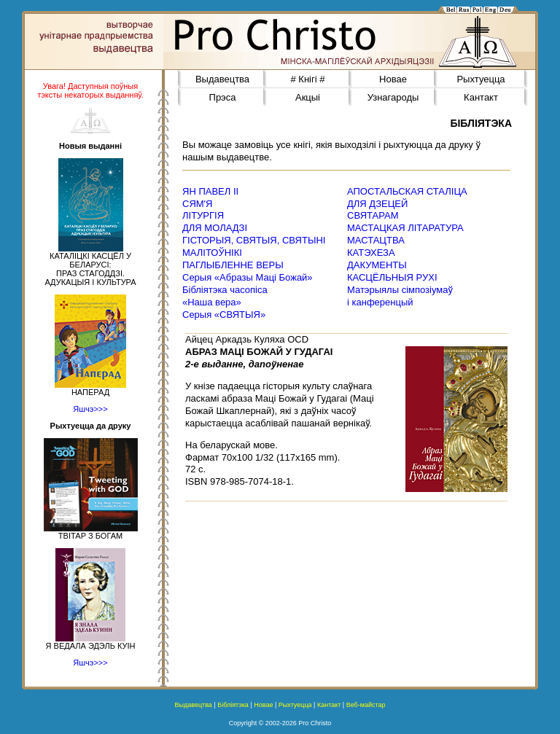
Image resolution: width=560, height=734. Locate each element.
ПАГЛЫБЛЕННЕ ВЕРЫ (233, 265)
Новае (393, 79)
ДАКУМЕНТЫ (377, 265)
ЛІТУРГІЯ (203, 215)
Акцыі (308, 97)
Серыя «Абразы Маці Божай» (248, 277)
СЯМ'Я (197, 204)
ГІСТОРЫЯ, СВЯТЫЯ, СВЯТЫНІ (254, 240)
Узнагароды (393, 97)
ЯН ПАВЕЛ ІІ (210, 191)
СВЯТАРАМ (373, 215)
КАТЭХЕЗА (371, 253)
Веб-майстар (366, 705)
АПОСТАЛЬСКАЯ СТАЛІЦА (407, 191)
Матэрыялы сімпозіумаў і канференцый (400, 296)
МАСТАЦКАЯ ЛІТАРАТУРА (405, 228)
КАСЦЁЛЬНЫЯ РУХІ (392, 277)
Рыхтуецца (481, 79)
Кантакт (481, 97)
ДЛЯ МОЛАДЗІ (215, 228)
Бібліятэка (233, 705)
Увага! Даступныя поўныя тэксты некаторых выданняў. (90, 90)
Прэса (223, 97)
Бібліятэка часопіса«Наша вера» (225, 296)
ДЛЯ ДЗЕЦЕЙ (377, 204)
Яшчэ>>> (90, 409)
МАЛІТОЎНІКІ (212, 253)
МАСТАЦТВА (376, 240)
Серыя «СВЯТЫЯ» (224, 315)
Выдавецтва (222, 79)
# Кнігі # (308, 79)
